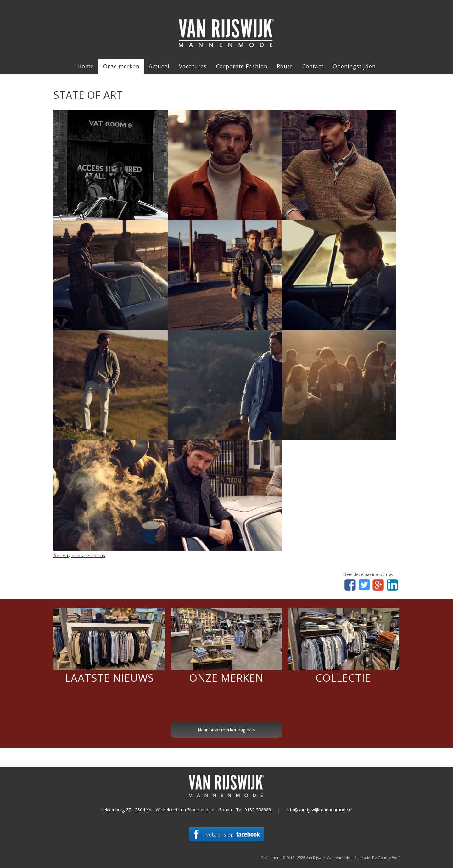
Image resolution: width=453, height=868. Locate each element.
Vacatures (193, 66)
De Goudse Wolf (386, 857)
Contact (313, 66)
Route (285, 66)
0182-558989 (258, 810)
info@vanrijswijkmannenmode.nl (319, 810)
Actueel (159, 66)
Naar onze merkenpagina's (226, 730)
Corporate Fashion (242, 66)
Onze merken (121, 66)
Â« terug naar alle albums (79, 555)
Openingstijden (354, 66)
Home (86, 66)
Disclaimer (270, 857)
